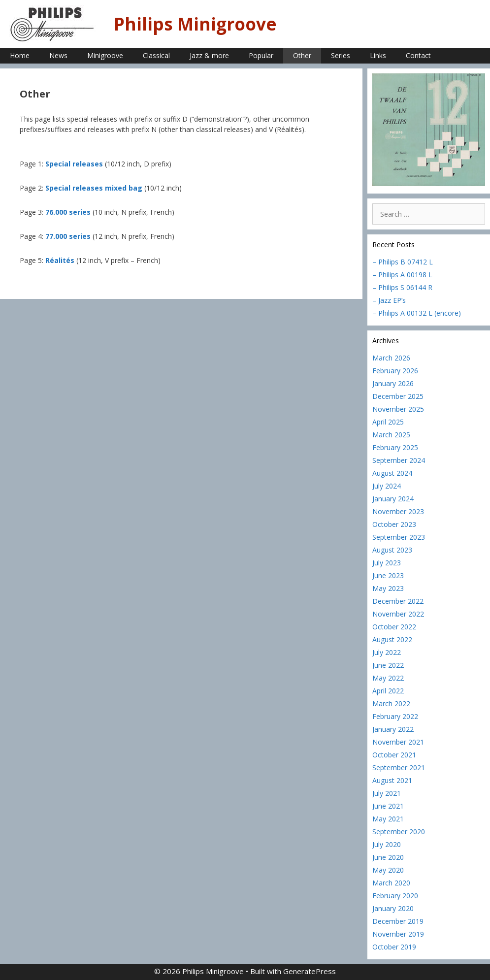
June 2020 (388, 857)
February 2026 (395, 371)
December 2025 (398, 396)
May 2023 (388, 588)
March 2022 (391, 703)
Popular (261, 55)
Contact (418, 55)
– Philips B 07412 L (403, 262)
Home (20, 55)
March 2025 (391, 435)
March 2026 (391, 358)
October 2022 (394, 627)
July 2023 (387, 563)
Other (302, 55)
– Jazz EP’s (389, 300)
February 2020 (395, 896)
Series (341, 55)
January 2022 (393, 729)
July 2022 (387, 652)
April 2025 (388, 422)
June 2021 (388, 806)
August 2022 (392, 639)
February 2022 (395, 716)
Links (378, 55)
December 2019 (398, 921)
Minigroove (105, 55)
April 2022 (388, 691)
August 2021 (392, 780)
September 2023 (399, 537)
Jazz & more (209, 55)
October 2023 (394, 524)
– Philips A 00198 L (402, 275)
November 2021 (398, 742)
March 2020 (391, 883)
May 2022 (388, 678)
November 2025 (398, 409)
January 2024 (393, 499)
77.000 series (68, 236)
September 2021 (399, 768)
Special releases (74, 164)
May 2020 (388, 870)
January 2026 (393, 383)
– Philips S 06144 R (402, 287)
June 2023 (388, 575)
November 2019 (398, 934)
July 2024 (387, 486)
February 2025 (395, 447)
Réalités (60, 260)
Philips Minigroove (195, 24)
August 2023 (392, 550)
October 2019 (394, 947)
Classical (156, 55)
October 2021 (394, 755)
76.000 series (68, 212)
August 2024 (392, 473)
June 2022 (388, 665)
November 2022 (398, 614)
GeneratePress (310, 971)
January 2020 (393, 908)
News (58, 55)
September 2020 (399, 832)
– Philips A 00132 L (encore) (417, 313)
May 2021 (388, 819)
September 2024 (399, 460)
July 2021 (387, 793)
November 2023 (398, 511)
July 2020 (387, 844)
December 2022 (398, 601)
